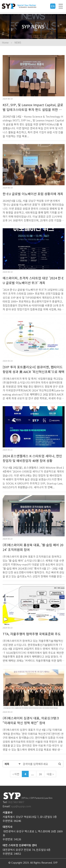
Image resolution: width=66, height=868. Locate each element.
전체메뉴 (61, 6)
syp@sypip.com (21, 806)
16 (40, 774)
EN (53, 6)
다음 (49, 774)
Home (5, 42)
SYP (55, 863)
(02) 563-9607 (16, 802)
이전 (17, 774)
